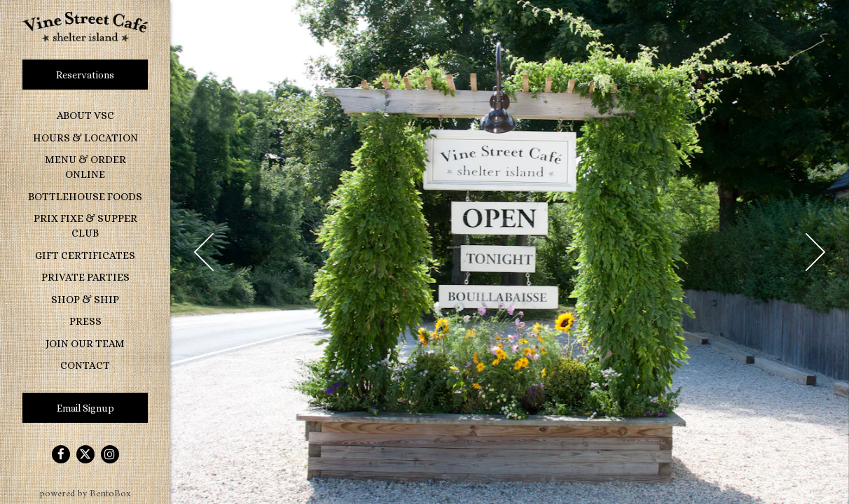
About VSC (85, 115)
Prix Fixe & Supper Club (85, 226)
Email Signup (85, 408)
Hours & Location (85, 138)
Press (85, 321)
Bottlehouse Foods (88, 196)
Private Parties (85, 277)
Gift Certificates (85, 255)
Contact (85, 365)
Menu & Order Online (85, 167)
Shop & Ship (85, 300)
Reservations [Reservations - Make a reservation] (85, 75)
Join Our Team (85, 344)
